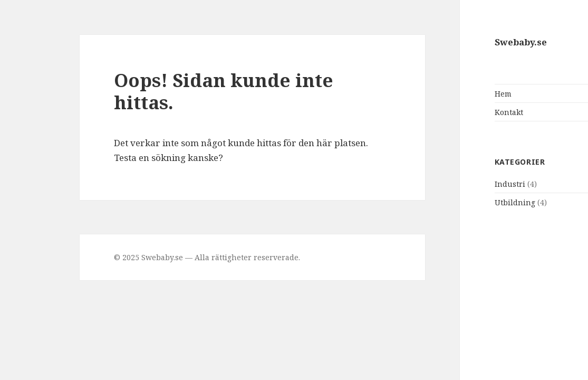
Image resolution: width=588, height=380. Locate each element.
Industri (465, 184)
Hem (458, 94)
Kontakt (464, 112)
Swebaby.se (476, 42)
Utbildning (470, 202)
